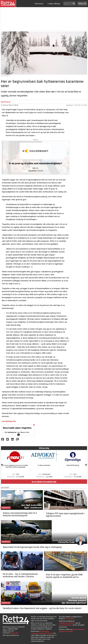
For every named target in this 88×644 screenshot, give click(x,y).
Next (86, 465)
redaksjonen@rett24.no (67, 623)
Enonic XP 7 (15, 633)
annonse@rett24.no (66, 625)
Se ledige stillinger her (44, 482)
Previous (2, 465)
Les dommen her (9, 421)
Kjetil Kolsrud (6, 102)
